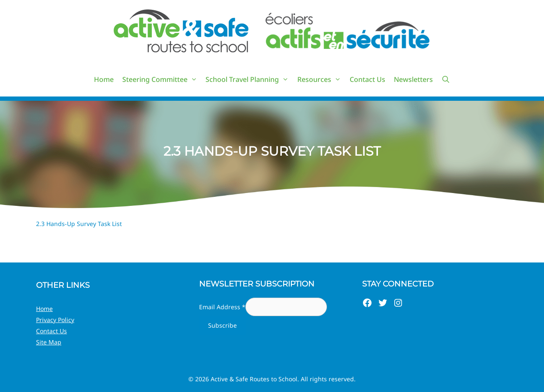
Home (104, 79)
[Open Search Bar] (446, 79)
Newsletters (413, 79)
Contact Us (367, 79)
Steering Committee (162, 79)
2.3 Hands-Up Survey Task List (79, 224)
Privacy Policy (55, 320)
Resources (321, 79)
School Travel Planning (249, 79)
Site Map (49, 342)
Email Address (222, 307)
